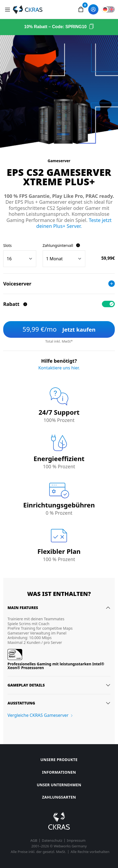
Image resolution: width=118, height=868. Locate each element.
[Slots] (20, 259)
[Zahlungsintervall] (78, 245)
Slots (8, 245)
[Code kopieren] (91, 27)
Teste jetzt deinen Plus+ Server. (74, 223)
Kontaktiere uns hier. (59, 368)
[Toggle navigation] (8, 10)
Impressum (76, 841)
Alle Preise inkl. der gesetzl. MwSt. (38, 852)
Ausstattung (21, 703)
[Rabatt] (25, 304)
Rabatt (15, 304)
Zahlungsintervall (61, 245)
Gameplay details (26, 685)
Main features (23, 608)
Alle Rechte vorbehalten (90, 852)
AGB (34, 841)
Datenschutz (52, 841)
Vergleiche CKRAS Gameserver (38, 715)
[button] (81, 9)
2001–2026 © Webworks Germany (59, 846)
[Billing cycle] (64, 259)
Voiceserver (59, 284)
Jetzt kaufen (59, 329)
